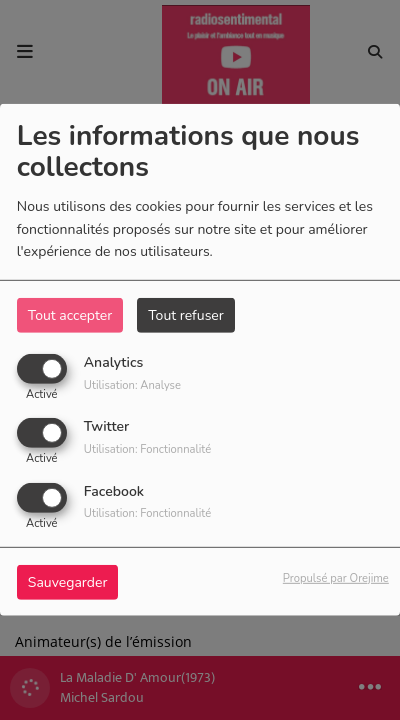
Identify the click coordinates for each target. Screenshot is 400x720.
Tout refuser (186, 315)
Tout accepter (70, 315)
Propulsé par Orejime (336, 577)
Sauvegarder (68, 581)
